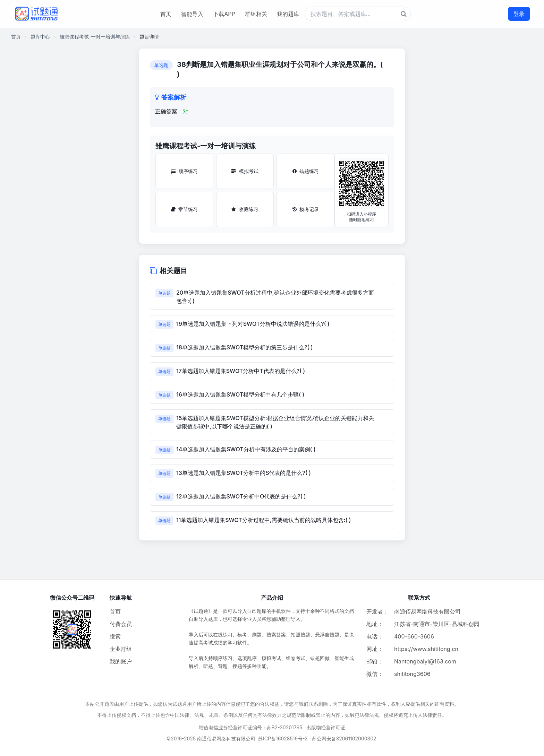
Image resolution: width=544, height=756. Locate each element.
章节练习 (184, 209)
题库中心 (40, 37)
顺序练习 (184, 171)
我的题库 (288, 14)
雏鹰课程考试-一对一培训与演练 (95, 37)
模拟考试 (245, 171)
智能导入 (192, 14)
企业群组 (121, 649)
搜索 (115, 636)
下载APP (224, 14)
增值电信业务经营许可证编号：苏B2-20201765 (251, 727)
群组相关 (256, 14)
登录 (519, 14)
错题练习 (306, 171)
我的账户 (121, 661)
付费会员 (121, 624)
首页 (166, 14)
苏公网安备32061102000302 (344, 738)
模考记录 (306, 209)
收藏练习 (245, 209)
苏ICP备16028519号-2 (283, 738)
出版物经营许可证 (326, 727)
